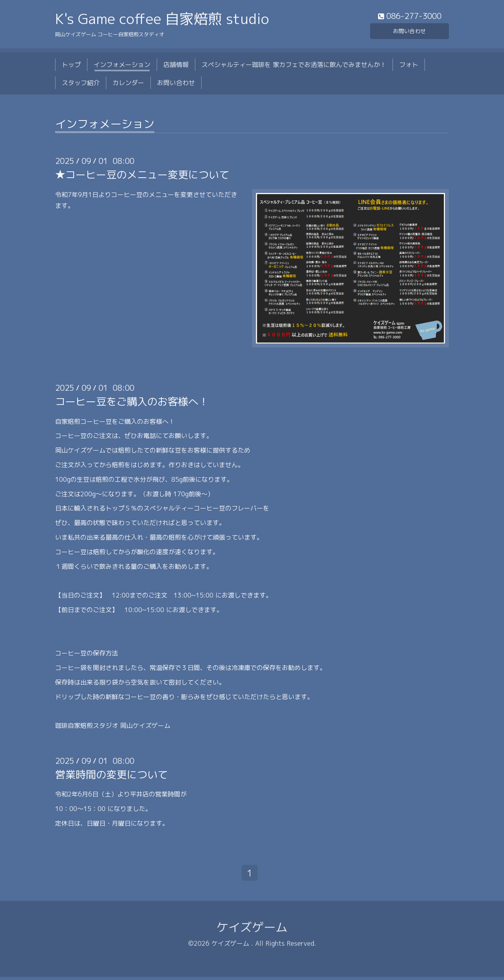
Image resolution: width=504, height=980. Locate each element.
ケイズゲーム (252, 930)
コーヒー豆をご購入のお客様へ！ (132, 403)
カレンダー (128, 85)
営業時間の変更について (111, 776)
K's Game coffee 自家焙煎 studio (162, 20)
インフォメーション (122, 66)
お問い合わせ (409, 32)
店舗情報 (176, 66)
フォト (409, 66)
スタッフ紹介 (81, 85)
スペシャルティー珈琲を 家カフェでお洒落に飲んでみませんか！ (294, 66)
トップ (71, 66)
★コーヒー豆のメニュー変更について (142, 176)
